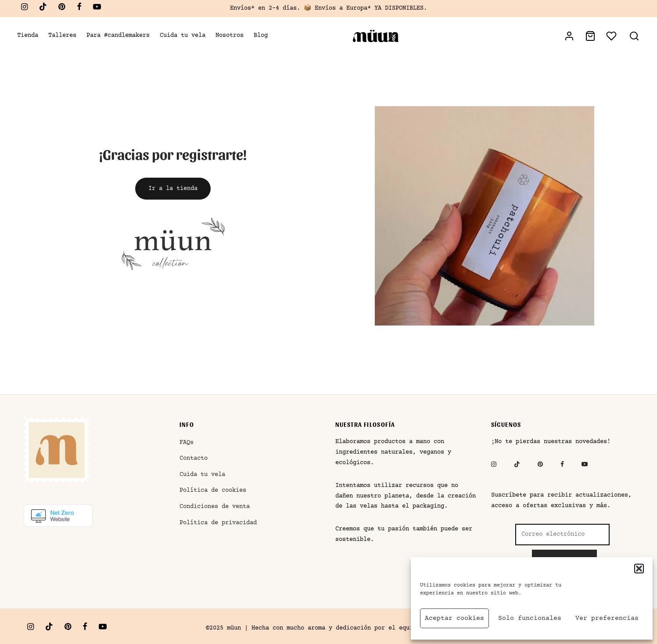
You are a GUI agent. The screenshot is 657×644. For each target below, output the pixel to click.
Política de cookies (213, 491)
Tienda (28, 36)
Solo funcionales (530, 618)
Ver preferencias (607, 618)
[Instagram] (24, 8)
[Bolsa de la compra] (590, 36)
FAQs (187, 443)
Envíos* (242, 8)
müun (234, 628)
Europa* (359, 8)
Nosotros (230, 36)
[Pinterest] (62, 8)
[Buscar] (634, 36)
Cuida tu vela (183, 36)
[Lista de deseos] (612, 36)
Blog (261, 36)
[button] (639, 569)
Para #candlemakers (118, 36)
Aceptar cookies (454, 618)
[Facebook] (79, 8)
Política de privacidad (218, 523)
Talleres (62, 36)
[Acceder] (569, 36)
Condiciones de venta (215, 507)
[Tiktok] (43, 8)
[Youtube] (97, 8)
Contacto (194, 459)
